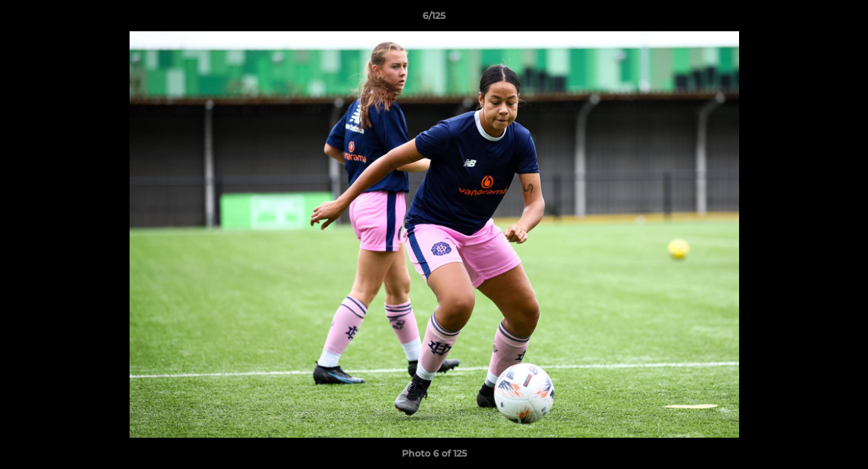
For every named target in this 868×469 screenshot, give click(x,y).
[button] (845, 19)
